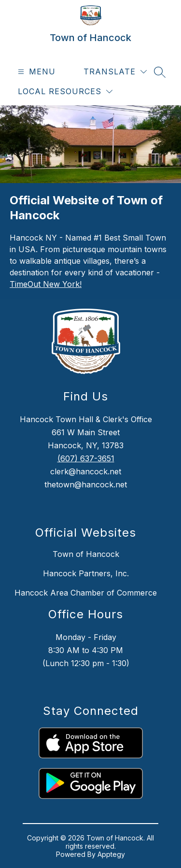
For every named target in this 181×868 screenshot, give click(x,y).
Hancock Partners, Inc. (86, 573)
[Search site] (160, 72)
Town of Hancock (86, 554)
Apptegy (111, 854)
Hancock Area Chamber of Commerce (86, 593)
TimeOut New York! (46, 284)
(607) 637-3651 (86, 458)
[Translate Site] (115, 72)
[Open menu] (35, 72)
